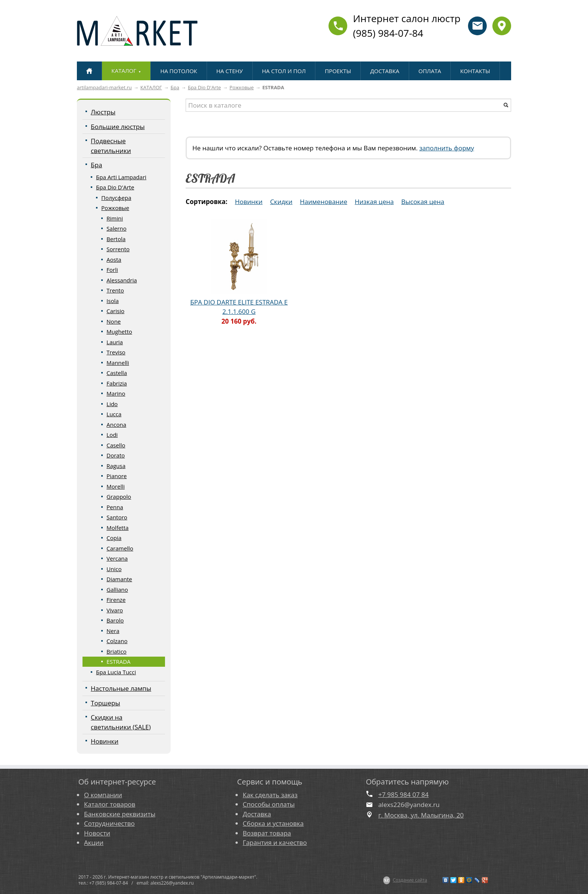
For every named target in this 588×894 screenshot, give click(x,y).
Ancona (116, 424)
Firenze (116, 600)
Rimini (115, 218)
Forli (112, 270)
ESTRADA (118, 661)
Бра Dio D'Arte (204, 87)
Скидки (281, 202)
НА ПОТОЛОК (178, 71)
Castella (117, 373)
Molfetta (118, 528)
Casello (116, 445)
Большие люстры (118, 127)
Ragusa (116, 466)
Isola (112, 301)
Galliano (117, 589)
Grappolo (119, 496)
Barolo (115, 620)
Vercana (117, 558)
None (114, 321)
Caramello (120, 548)
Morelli (115, 486)
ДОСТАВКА (385, 71)
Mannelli (118, 363)
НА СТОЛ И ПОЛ (284, 71)
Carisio (115, 311)
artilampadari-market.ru (104, 87)
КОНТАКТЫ (475, 71)
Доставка (257, 814)
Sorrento (118, 249)
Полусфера (116, 198)
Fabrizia (117, 383)
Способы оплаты (268, 804)
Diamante (119, 579)
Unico (114, 569)
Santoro (117, 517)
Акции (94, 842)
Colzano (117, 641)
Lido (112, 404)
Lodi (112, 435)
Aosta (114, 259)
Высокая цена (423, 202)
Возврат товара (267, 833)
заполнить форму (447, 148)
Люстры (103, 112)
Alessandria (122, 280)
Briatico (116, 651)
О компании (103, 795)
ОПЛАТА (430, 71)
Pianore (117, 476)
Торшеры (105, 703)
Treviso (116, 352)
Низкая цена (374, 202)
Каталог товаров (110, 804)
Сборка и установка (273, 823)
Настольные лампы (121, 688)
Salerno (116, 228)
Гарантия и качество (275, 842)
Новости (97, 833)
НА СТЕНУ (230, 71)
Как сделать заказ (270, 795)
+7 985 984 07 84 (403, 794)
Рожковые (241, 87)
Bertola (116, 239)
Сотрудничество (109, 823)
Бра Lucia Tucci (116, 672)
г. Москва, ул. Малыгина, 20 (421, 815)
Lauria (115, 342)
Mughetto (119, 331)
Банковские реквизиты (120, 814)
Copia (114, 538)
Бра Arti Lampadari (121, 177)
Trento (115, 290)
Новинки (105, 741)
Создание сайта (410, 880)
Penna (115, 507)
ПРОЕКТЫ (338, 71)
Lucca (114, 414)
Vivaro (115, 610)
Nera (113, 631)
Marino (116, 393)
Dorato (116, 455)
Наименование (324, 202)
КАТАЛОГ (151, 87)
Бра (175, 87)
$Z (387, 880)
